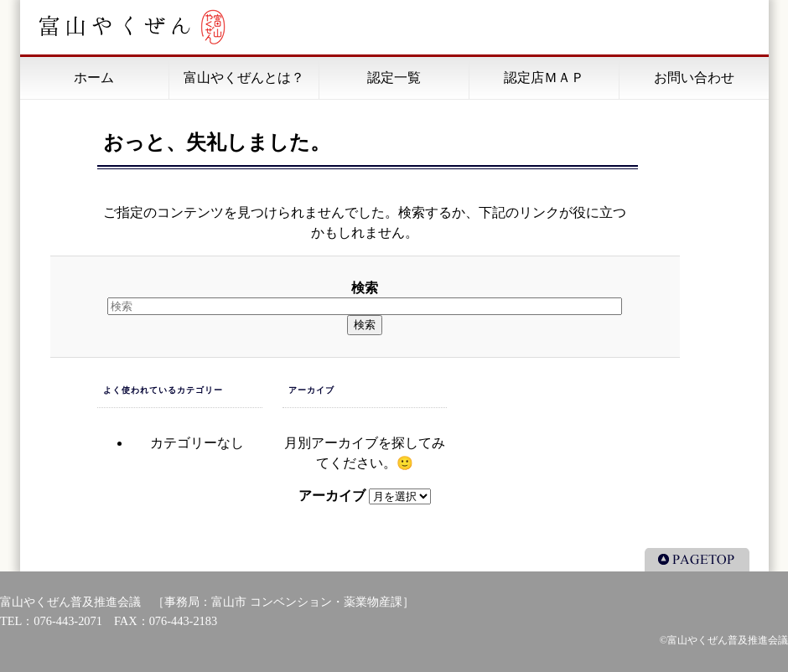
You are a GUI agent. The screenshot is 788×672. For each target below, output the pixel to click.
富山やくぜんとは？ (244, 78)
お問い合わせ (694, 78)
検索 (365, 288)
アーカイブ (332, 496)
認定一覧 (394, 78)
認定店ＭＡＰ (544, 78)
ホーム (94, 78)
